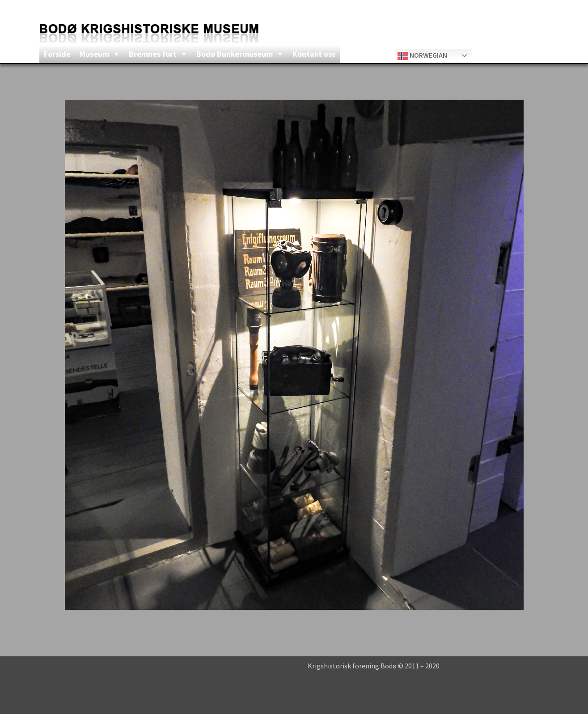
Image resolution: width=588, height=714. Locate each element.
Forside (57, 54)
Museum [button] (94, 54)
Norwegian (422, 56)
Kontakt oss (314, 54)
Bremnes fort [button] (153, 54)
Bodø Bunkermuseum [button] (235, 54)
